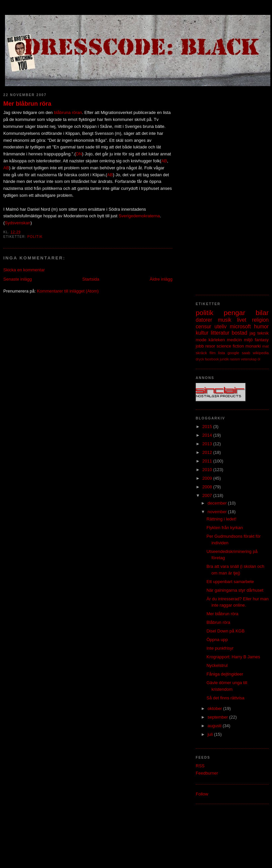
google (233, 353)
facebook (212, 359)
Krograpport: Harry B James (233, 657)
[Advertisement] (225, 187)
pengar (235, 313)
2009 (208, 478)
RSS (200, 766)
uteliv (221, 326)
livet (242, 320)
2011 (208, 461)
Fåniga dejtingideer (225, 674)
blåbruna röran (68, 112)
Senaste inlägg (18, 279)
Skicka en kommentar (24, 270)
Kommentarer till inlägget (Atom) (68, 291)
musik (225, 320)
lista (221, 353)
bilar (262, 313)
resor (210, 346)
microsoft (240, 326)
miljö (248, 340)
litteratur (220, 333)
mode (201, 340)
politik (35, 237)
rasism (235, 359)
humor (261, 326)
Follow (202, 794)
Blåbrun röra (218, 622)
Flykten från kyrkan (225, 528)
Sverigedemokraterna (139, 216)
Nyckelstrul (217, 665)
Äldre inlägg (161, 279)
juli (211, 734)
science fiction (230, 346)
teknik (263, 333)
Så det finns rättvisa (225, 698)
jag (252, 333)
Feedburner (207, 773)
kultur (202, 333)
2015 (208, 427)
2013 (208, 444)
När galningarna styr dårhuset (235, 590)
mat (266, 346)
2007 (208, 495)
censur (204, 326)
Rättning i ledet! (221, 519)
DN (79, 154)
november (218, 512)
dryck (200, 359)
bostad (240, 333)
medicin (234, 340)
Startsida (91, 279)
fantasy (262, 340)
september (218, 717)
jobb (200, 346)
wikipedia (261, 353)
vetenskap (249, 359)
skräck (201, 353)
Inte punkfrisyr (220, 648)
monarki (253, 346)
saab (246, 353)
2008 (208, 487)
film (213, 353)
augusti (215, 726)
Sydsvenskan (17, 223)
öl (259, 359)
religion (260, 320)
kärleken (217, 340)
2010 (208, 470)
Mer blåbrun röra (27, 104)
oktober (215, 708)
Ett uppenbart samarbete (230, 582)
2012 (208, 452)
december (218, 503)
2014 (208, 435)
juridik (224, 359)
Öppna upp (217, 640)
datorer (204, 320)
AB (164, 161)
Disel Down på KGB (225, 631)
